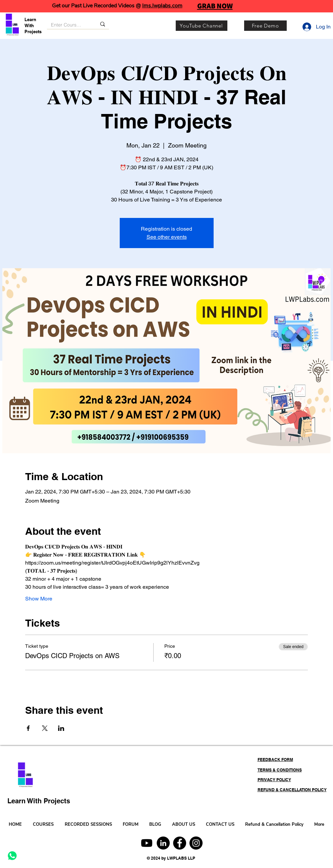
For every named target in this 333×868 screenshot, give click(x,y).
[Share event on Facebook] (28, 728)
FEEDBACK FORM (275, 760)
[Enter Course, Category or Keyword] (67, 25)
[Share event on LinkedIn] (61, 728)
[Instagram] (196, 843)
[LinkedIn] (163, 843)
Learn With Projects (33, 25)
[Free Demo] (265, 26)
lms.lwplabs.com (162, 6)
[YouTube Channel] (202, 26)
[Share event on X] (45, 728)
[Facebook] (180, 843)
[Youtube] (147, 843)
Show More (39, 599)
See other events (167, 237)
